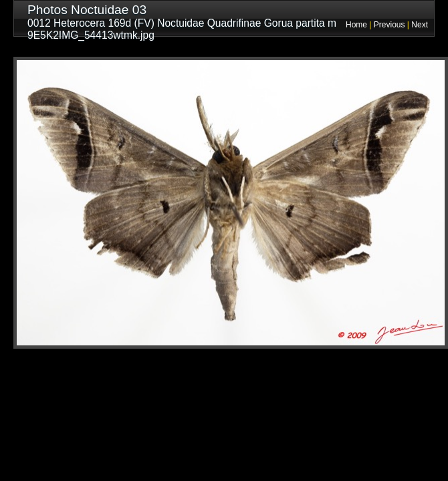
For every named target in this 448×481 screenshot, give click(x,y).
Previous (389, 25)
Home (356, 25)
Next (420, 25)
